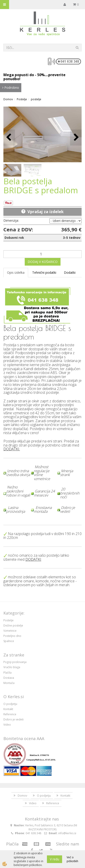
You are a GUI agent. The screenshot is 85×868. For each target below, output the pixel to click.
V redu (55, 859)
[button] (76, 138)
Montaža (9, 683)
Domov (8, 99)
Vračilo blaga (12, 667)
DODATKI (11, 449)
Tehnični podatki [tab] (44, 272)
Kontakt (8, 709)
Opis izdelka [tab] (16, 272)
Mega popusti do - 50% (24, 75)
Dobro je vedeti (13, 719)
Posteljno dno (12, 636)
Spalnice (9, 641)
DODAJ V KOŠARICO (43, 262)
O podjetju (10, 704)
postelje (36, 99)
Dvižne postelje (13, 625)
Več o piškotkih (72, 859)
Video (7, 725)
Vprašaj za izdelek (46, 212)
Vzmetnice (10, 631)
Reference (10, 714)
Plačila (7, 673)
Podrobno (11, 88)
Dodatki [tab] (70, 272)
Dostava (9, 678)
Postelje (22, 99)
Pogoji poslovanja (15, 662)
